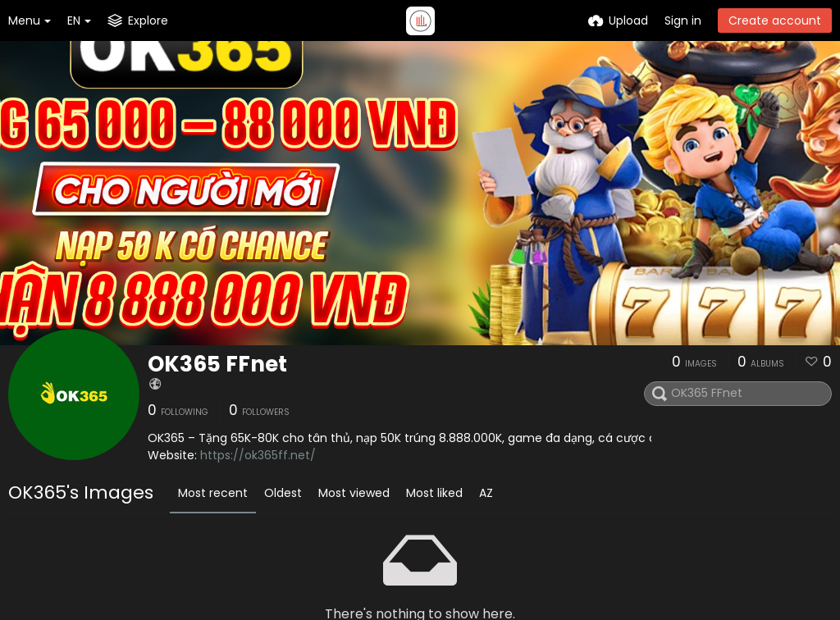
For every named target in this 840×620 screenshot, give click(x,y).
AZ (486, 493)
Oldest (283, 493)
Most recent (213, 493)
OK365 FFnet (217, 364)
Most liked (434, 493)
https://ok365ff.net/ (258, 455)
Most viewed (354, 493)
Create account (775, 21)
